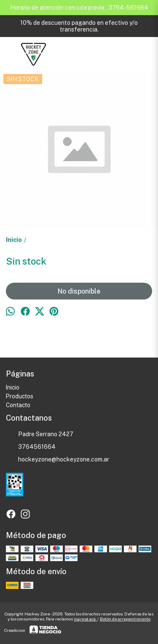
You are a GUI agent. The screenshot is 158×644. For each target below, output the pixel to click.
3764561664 (31, 447)
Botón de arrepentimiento (125, 619)
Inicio (13, 387)
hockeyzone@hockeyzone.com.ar (58, 460)
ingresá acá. (86, 619)
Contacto (18, 405)
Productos (20, 396)
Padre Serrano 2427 (40, 435)
